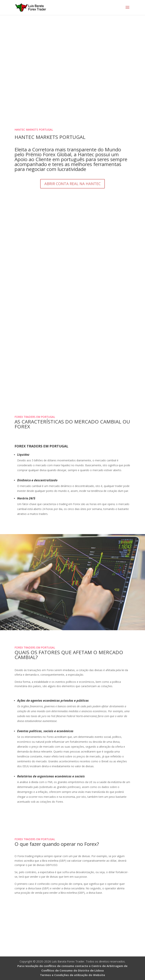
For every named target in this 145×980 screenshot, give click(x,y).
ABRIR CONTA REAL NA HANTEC (72, 184)
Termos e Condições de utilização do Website (72, 975)
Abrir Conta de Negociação (72, 929)
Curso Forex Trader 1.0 (72, 372)
